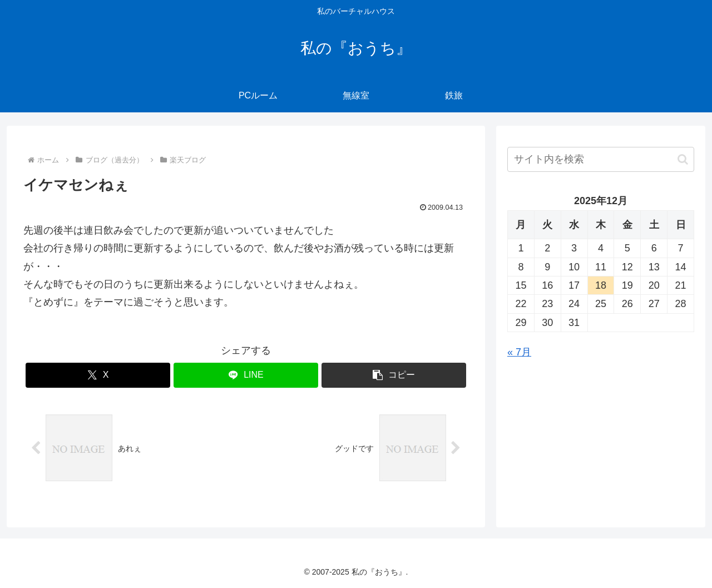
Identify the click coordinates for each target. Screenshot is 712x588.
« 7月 (519, 352)
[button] (394, 375)
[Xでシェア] (98, 375)
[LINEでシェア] (246, 375)
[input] (601, 159)
